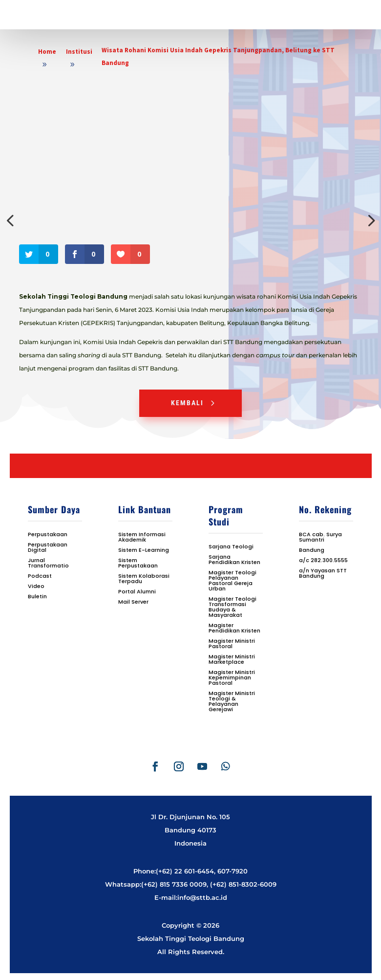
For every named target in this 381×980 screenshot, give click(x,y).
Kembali (187, 403)
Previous (12, 220)
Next (369, 220)
